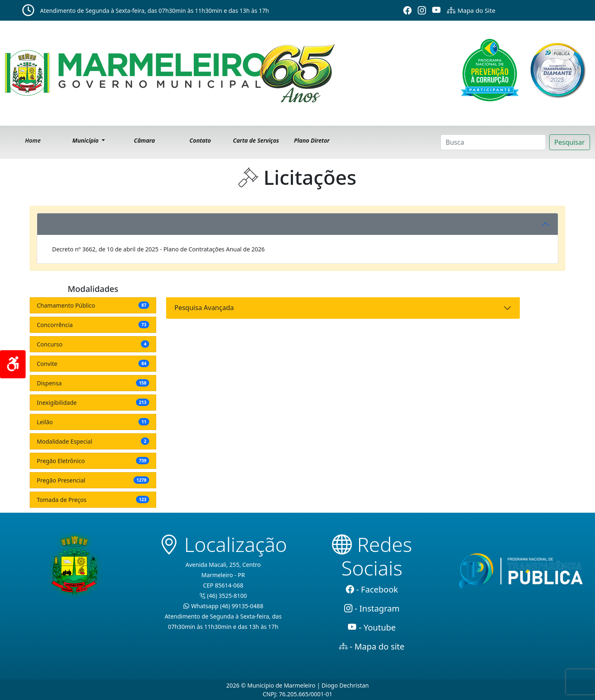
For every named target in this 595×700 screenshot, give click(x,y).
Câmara (144, 140)
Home (33, 140)
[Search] (493, 142)
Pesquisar (570, 142)
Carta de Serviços (256, 140)
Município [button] (86, 140)
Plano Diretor (312, 140)
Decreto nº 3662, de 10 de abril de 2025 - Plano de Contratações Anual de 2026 (158, 249)
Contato (200, 140)
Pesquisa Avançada (204, 308)
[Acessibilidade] (13, 364)
